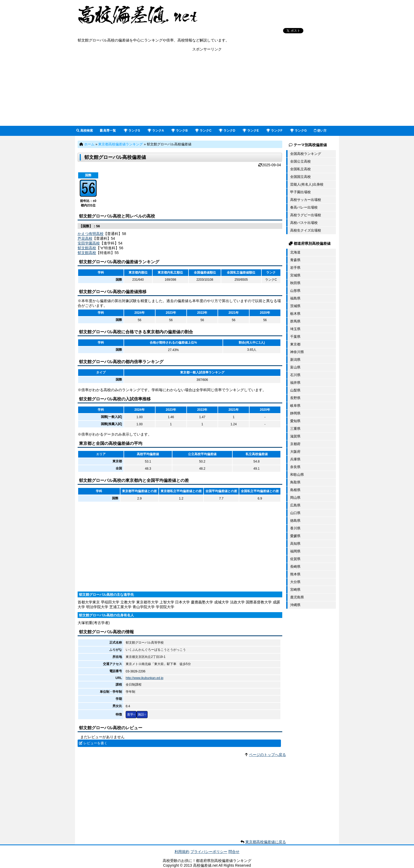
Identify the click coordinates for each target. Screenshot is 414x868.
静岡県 (295, 413)
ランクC (203, 131)
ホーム (89, 144)
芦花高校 (85, 238)
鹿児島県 (297, 597)
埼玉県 (295, 329)
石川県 (295, 375)
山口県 (295, 513)
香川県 (295, 528)
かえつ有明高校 (91, 234)
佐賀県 (295, 559)
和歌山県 (297, 475)
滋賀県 (295, 436)
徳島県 (295, 521)
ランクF (274, 131)
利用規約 (182, 852)
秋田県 (295, 283)
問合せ (234, 852)
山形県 (295, 291)
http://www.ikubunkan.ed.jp (145, 678)
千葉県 (295, 337)
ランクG (298, 131)
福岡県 (295, 551)
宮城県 (295, 275)
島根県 (295, 490)
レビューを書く (95, 743)
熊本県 (295, 574)
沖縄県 (295, 605)
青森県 (295, 260)
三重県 (295, 429)
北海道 (295, 252)
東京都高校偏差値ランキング (121, 144)
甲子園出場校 (300, 192)
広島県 (295, 505)
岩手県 (295, 268)
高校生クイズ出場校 (306, 230)
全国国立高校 (300, 177)
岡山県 (295, 498)
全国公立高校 (300, 161)
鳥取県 (295, 482)
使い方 (320, 131)
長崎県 (295, 567)
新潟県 (295, 360)
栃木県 (295, 314)
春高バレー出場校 (304, 207)
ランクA (156, 131)
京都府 (295, 444)
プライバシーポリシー (209, 852)
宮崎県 (295, 590)
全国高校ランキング (306, 154)
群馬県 (295, 321)
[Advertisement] (207, 89)
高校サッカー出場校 (306, 200)
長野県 (295, 398)
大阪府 (295, 452)
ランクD (227, 131)
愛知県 (295, 421)
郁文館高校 (87, 248)
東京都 (295, 344)
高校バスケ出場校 (304, 223)
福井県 (295, 383)
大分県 (295, 582)
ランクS (132, 131)
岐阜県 (295, 406)
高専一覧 (108, 131)
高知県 (295, 544)
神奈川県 (297, 352)
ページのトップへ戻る (267, 755)
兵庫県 (295, 459)
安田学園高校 (89, 243)
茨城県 (295, 306)
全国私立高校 (300, 169)
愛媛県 (295, 536)
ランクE (251, 131)
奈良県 (295, 467)
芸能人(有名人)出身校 (307, 184)
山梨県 (295, 390)
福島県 (295, 298)
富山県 (295, 367)
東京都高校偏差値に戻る (266, 842)
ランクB (180, 131)
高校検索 (85, 131)
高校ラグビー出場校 (306, 215)
